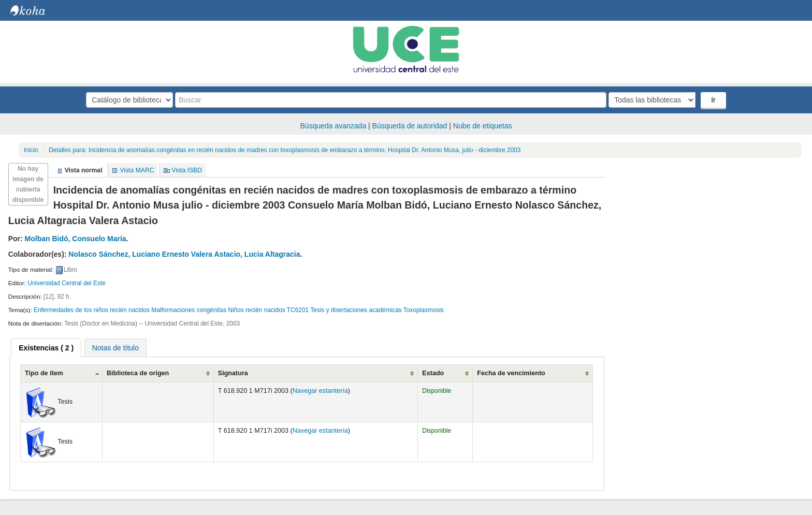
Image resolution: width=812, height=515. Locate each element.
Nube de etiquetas (483, 126)
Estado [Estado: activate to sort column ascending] (433, 373)
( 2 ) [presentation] (46, 348)
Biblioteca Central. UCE (36, 10)
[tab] (46, 348)
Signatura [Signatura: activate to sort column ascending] (233, 373)
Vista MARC (137, 170)
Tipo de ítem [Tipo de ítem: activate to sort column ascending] (44, 373)
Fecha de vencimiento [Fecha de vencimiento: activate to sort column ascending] (511, 373)
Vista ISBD (187, 170)
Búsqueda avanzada (334, 126)
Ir (713, 100)
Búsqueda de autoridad (410, 126)
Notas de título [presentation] (115, 348)
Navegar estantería (320, 391)
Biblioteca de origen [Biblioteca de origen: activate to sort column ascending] (138, 373)
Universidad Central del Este (67, 283)
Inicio (31, 150)
